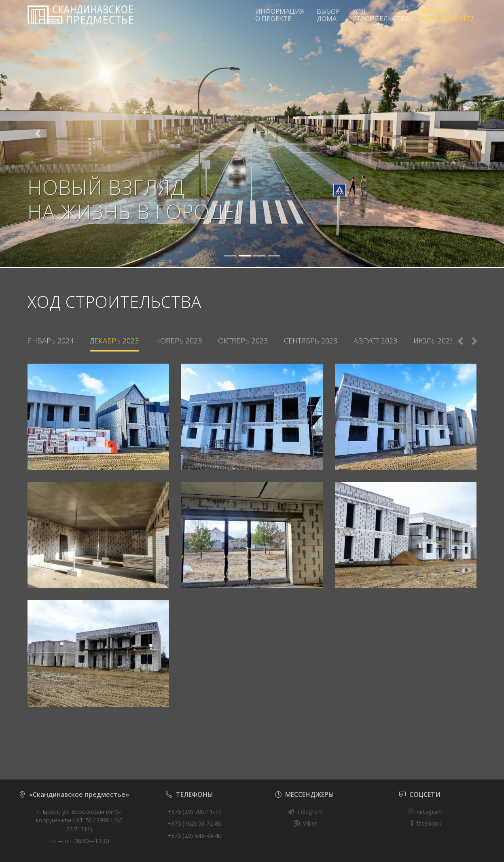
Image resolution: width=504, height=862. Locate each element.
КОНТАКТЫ (447, 15)
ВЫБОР (328, 15)
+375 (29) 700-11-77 (194, 812)
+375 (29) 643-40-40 (194, 836)
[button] (38, 133)
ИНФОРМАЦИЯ (280, 15)
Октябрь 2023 (243, 341)
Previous (460, 341)
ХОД (381, 15)
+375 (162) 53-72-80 (194, 823)
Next (474, 341)
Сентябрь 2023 (311, 341)
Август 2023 (375, 341)
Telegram (310, 812)
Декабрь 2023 (114, 341)
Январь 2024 (51, 341)
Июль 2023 (434, 341)
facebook (425, 823)
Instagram (425, 812)
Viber (310, 823)
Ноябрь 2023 (178, 341)
